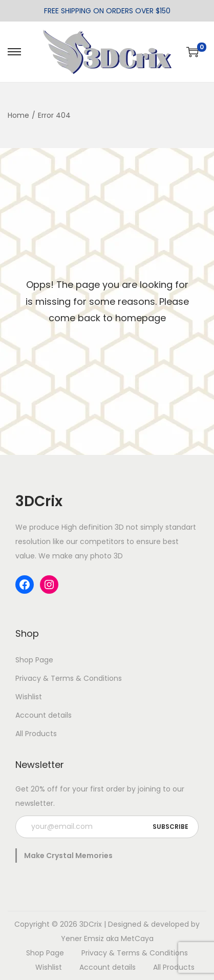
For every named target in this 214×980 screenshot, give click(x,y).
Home (18, 115)
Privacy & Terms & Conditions (69, 678)
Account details (44, 715)
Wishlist (29, 697)
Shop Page (34, 660)
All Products (36, 734)
